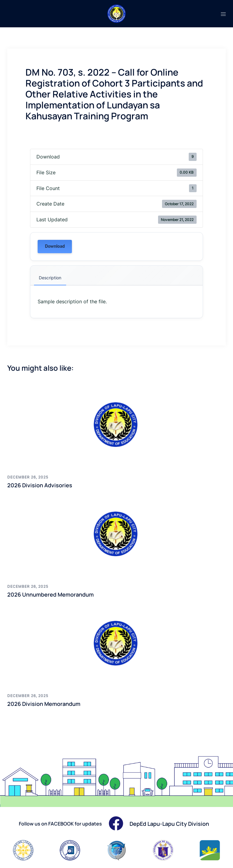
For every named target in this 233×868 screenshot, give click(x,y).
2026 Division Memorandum (44, 704)
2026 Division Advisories (40, 485)
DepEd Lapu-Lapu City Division (169, 824)
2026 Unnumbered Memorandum (51, 594)
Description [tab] (50, 278)
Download (55, 246)
